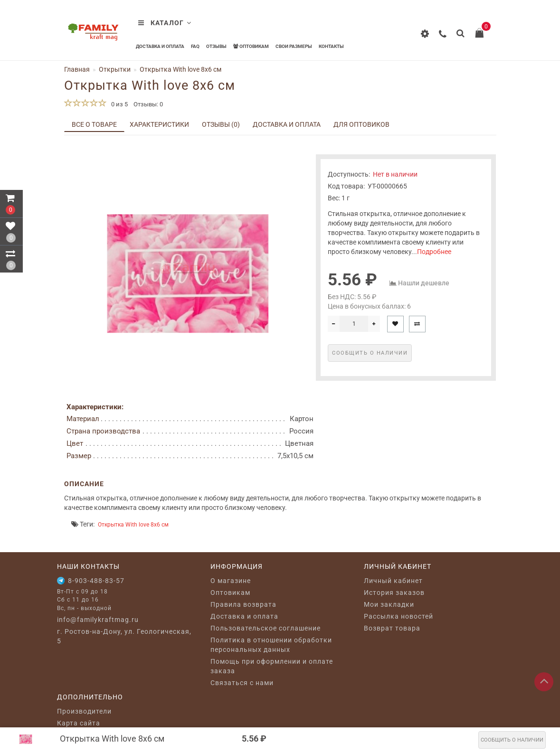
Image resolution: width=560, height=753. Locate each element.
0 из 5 (118, 104)
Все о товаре (94, 124)
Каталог (165, 23)
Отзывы (216, 46)
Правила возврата (243, 604)
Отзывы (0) (221, 124)
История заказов (394, 593)
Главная (77, 69)
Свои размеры (294, 46)
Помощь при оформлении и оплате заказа (272, 666)
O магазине (231, 581)
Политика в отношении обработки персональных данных (271, 645)
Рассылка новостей (399, 616)
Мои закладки (389, 604)
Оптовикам (251, 46)
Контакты (331, 46)
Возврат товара (392, 628)
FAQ (195, 46)
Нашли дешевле (424, 283)
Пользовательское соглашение (266, 628)
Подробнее (434, 252)
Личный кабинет (393, 581)
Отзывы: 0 (148, 104)
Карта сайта (79, 723)
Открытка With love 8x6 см (133, 525)
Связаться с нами (242, 683)
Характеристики (159, 124)
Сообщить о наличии (512, 740)
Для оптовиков (361, 124)
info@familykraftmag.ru (98, 620)
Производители (84, 711)
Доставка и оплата (160, 46)
